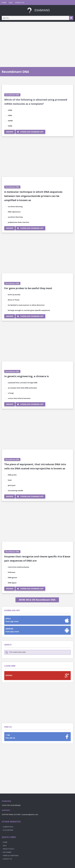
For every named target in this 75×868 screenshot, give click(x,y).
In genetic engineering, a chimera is (27, 376)
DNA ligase (12, 583)
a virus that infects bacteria (19, 398)
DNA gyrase (12, 577)
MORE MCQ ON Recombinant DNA (37, 600)
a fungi (11, 393)
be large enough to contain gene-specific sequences (29, 310)
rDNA (10, 115)
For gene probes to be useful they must (28, 288)
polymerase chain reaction (18, 222)
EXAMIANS (38, 10)
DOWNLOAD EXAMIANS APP (30, 132)
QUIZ (11, 2)
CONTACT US (20, 2)
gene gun (12, 485)
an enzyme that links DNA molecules (22, 388)
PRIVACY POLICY (8, 849)
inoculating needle (15, 491)
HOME (4, 2)
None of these (14, 300)
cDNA (10, 110)
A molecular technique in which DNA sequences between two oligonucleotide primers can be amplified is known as (33, 196)
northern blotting (15, 207)
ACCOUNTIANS (8, 830)
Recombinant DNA (12, 95)
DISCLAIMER (7, 852)
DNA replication (14, 212)
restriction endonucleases (18, 567)
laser (10, 480)
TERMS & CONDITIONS (11, 856)
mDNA (10, 121)
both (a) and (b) (14, 295)
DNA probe (12, 475)
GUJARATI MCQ (8, 827)
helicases (12, 572)
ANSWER (10, 132)
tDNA (10, 126)
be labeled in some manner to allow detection (26, 305)
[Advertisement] (37, 42)
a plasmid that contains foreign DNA (23, 383)
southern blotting (15, 217)
